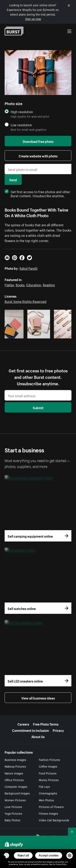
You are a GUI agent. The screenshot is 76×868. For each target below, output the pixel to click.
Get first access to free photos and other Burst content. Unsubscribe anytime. (37, 193)
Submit (38, 407)
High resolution (22, 112)
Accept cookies (49, 855)
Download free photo (38, 141)
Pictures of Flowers (51, 807)
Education (34, 284)
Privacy (58, 730)
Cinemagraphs (48, 793)
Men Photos (46, 800)
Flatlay (9, 284)
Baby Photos (12, 820)
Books (20, 284)
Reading (49, 284)
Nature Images (14, 773)
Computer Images (16, 786)
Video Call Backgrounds (54, 820)
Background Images (17, 793)
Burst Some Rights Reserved (26, 301)
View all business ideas (38, 698)
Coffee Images (48, 766)
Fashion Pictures (49, 759)
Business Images (15, 759)
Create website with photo (38, 156)
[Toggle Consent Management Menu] (6, 855)
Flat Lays (44, 786)
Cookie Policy (61, 864)
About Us (38, 736)
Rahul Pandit (29, 268)
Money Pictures (49, 780)
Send (13, 179)
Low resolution (21, 125)
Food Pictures (48, 773)
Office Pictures (14, 780)
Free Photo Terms (46, 724)
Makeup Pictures (15, 766)
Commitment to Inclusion (30, 730)
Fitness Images (48, 813)
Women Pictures (15, 800)
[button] (6, 855)
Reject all (23, 855)
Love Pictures (13, 807)
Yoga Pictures (13, 813)
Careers (23, 724)
